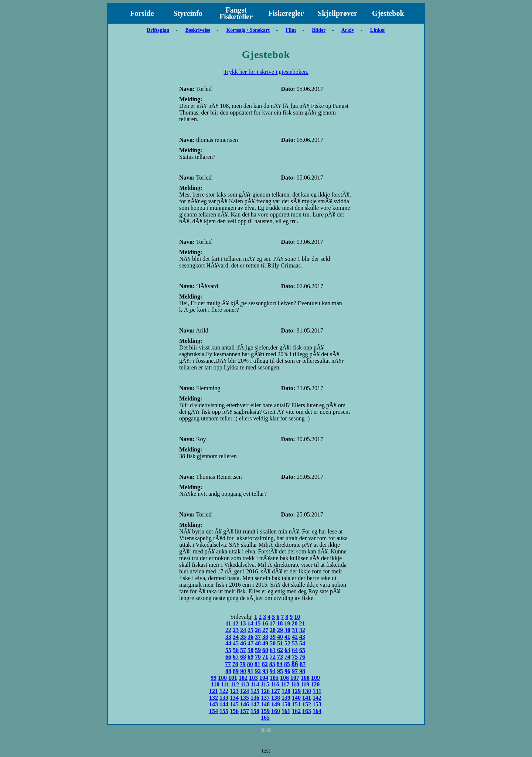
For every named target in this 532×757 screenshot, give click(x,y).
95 (280, 671)
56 (236, 650)
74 (287, 657)
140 (296, 698)
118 (295, 684)
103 (253, 678)
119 (305, 684)
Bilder (319, 30)
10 (297, 617)
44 (228, 643)
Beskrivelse (198, 30)
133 (224, 698)
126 (265, 691)
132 (214, 698)
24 (243, 630)
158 (255, 711)
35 (243, 637)
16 (265, 623)
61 (273, 650)
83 (272, 664)
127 (276, 691)
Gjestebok (388, 13)
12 (236, 623)
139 (286, 698)
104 (264, 678)
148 (265, 704)
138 (276, 698)
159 (265, 711)
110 (215, 684)
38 (265, 637)
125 (255, 691)
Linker (378, 30)
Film (291, 30)
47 (250, 643)
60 (265, 650)
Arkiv (348, 30)
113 (245, 684)
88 (228, 671)
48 (258, 643)
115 (265, 684)
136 (255, 698)
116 (275, 684)
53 (295, 643)
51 (280, 643)
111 (225, 684)
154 (214, 711)
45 (236, 643)
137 (265, 698)
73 (280, 657)
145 (234, 704)
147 (255, 704)
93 (265, 671)
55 (228, 650)
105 (274, 678)
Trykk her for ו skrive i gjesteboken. (266, 72)
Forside (142, 13)
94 (273, 671)
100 (222, 678)
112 (235, 684)
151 (296, 704)
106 (284, 678)
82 (265, 664)
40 (280, 637)
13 (243, 623)
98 (302, 671)
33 (228, 637)
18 (280, 623)
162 (296, 711)
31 (295, 630)
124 (245, 691)
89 (236, 671)
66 (228, 657)
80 (250, 664)
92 (258, 671)
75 (295, 657)
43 (302, 637)
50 (273, 643)
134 (234, 698)
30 (287, 630)
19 (287, 623)
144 (224, 704)
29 (280, 630)
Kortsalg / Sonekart (248, 30)
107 (295, 678)
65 (302, 650)
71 (265, 657)
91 (250, 671)
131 (317, 691)
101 (233, 678)
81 (258, 664)
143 (214, 704)
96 (287, 671)
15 (258, 623)
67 (236, 657)
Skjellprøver (337, 13)
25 (250, 630)
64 (295, 650)
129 (296, 691)
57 (243, 650)
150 (286, 704)
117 (285, 684)
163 (307, 711)
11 (228, 623)
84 (280, 664)
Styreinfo (188, 13)
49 (265, 643)
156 (234, 711)
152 (307, 704)
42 (295, 637)
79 (243, 664)
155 (224, 711)
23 (236, 630)
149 (276, 704)
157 (245, 711)
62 (280, 650)
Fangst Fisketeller (236, 13)
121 (214, 691)
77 (228, 664)
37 (258, 637)
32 (302, 630)
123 (234, 691)
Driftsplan (158, 30)
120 (315, 684)
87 (303, 664)
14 (250, 623)
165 (265, 718)
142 (317, 698)
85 (287, 664)
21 (302, 623)
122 (224, 691)
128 (286, 691)
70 (258, 657)
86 (295, 664)
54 (302, 643)
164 (317, 711)
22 (228, 630)
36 (250, 637)
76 (302, 657)
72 (273, 657)
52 (287, 643)
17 (273, 623)
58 (250, 650)
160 (276, 711)
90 (243, 671)
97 (295, 671)
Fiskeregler (286, 13)
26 (258, 630)
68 (243, 657)
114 (255, 684)
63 (287, 650)
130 (307, 691)
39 (273, 637)
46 (243, 643)
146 (245, 704)
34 (236, 637)
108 (305, 678)
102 (243, 678)
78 (235, 664)
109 (316, 678)
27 (265, 630)
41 (287, 637)
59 (258, 650)
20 (295, 623)
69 (250, 657)
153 (317, 704)
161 (286, 711)
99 (214, 678)
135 (245, 698)
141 (307, 698)
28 (273, 630)
